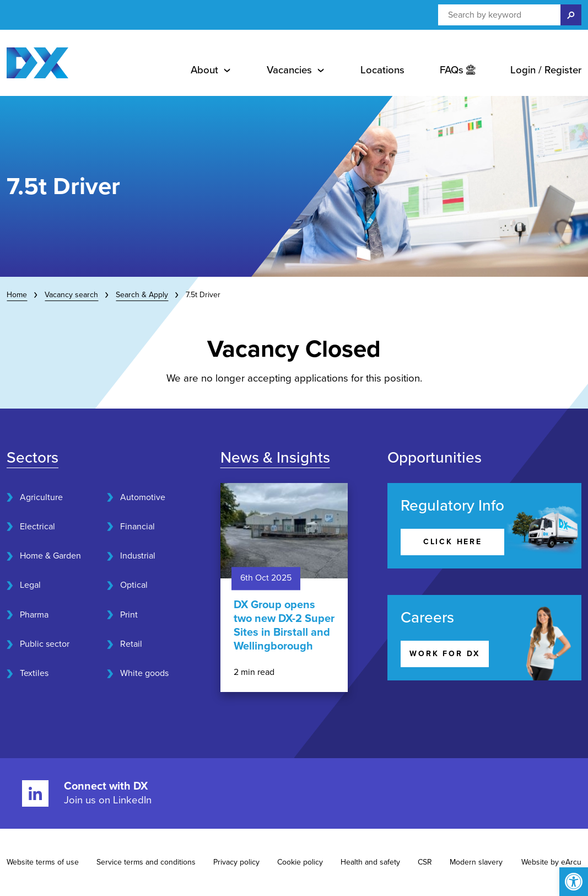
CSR (425, 862)
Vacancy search (71, 295)
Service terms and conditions (146, 862)
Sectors (33, 458)
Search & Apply (142, 295)
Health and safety (370, 862)
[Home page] (37, 63)
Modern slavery (476, 862)
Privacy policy (236, 862)
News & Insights (275, 458)
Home (17, 295)
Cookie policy (300, 862)
